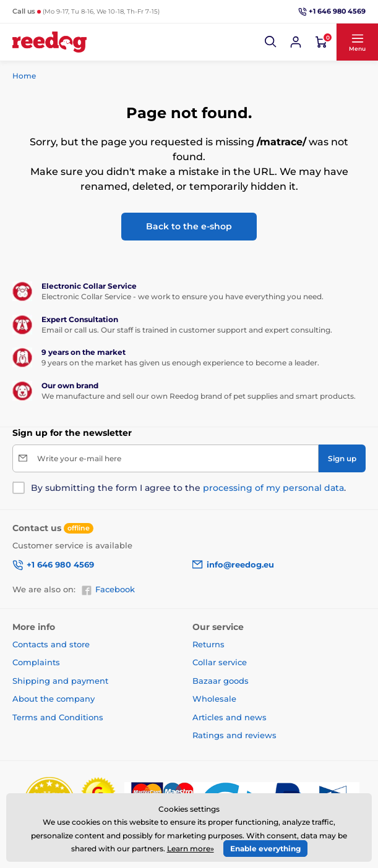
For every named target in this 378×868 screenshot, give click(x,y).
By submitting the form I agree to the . (188, 488)
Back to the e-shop (189, 226)
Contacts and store (51, 644)
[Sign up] (342, 458)
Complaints (36, 662)
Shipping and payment (60, 681)
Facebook (108, 590)
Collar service (220, 662)
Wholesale (214, 699)
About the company (54, 699)
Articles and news (230, 717)
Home (24, 76)
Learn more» (191, 849)
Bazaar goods (221, 681)
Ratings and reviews (234, 735)
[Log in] (296, 42)
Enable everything (265, 849)
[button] (271, 42)
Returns (208, 644)
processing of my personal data (273, 488)
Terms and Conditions (58, 717)
